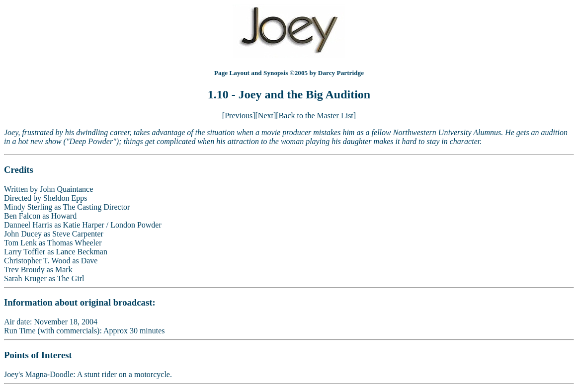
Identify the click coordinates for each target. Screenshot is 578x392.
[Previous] (239, 116)
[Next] (266, 116)
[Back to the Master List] (316, 116)
